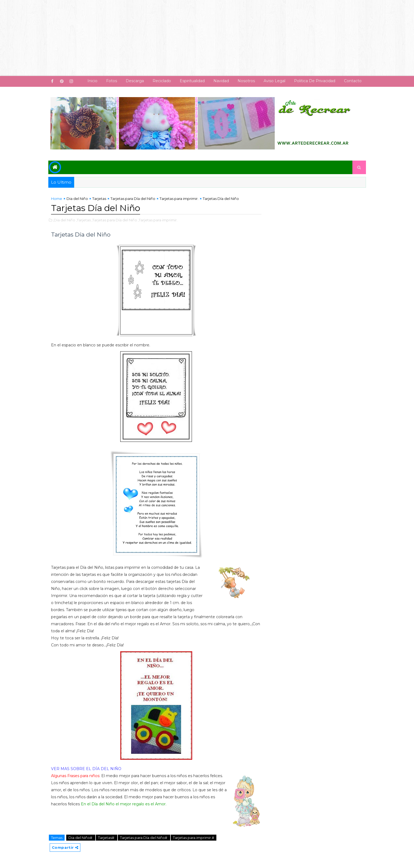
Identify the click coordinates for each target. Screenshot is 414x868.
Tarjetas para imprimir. (179, 199)
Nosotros (246, 81)
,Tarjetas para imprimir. (158, 220)
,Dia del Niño (64, 220)
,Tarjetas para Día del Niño (114, 220)
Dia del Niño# (81, 838)
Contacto (353, 81)
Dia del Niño (77, 199)
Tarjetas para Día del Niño (133, 199)
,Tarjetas (83, 220)
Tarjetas (99, 199)
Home (57, 199)
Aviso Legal (274, 81)
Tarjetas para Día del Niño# (144, 838)
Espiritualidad (192, 81)
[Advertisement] (163, 38)
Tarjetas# (107, 838)
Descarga (135, 81)
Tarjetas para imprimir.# (194, 838)
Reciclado (162, 81)
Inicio (92, 81)
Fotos (112, 81)
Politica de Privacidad (315, 81)
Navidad (221, 81)
